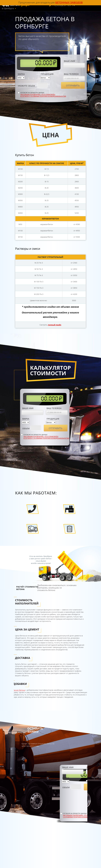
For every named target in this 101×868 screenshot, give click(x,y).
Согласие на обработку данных (43, 95)
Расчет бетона (19, 690)
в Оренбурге (8, 8)
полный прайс (55, 325)
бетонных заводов (69, 2)
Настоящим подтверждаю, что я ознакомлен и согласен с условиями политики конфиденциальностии (43, 95)
